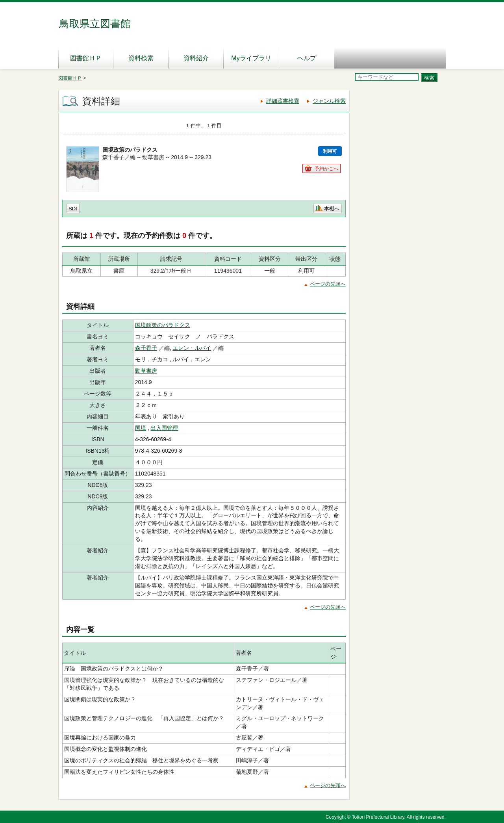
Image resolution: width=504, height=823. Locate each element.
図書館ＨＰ (86, 58)
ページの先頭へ (328, 284)
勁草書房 (146, 371)
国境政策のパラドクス (163, 325)
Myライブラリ (251, 58)
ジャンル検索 (329, 101)
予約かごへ (326, 169)
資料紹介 (196, 58)
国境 (141, 428)
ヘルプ (307, 58)
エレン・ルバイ (192, 348)
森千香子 (146, 348)
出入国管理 (164, 428)
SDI (73, 209)
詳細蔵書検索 (283, 101)
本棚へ (332, 209)
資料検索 (141, 58)
